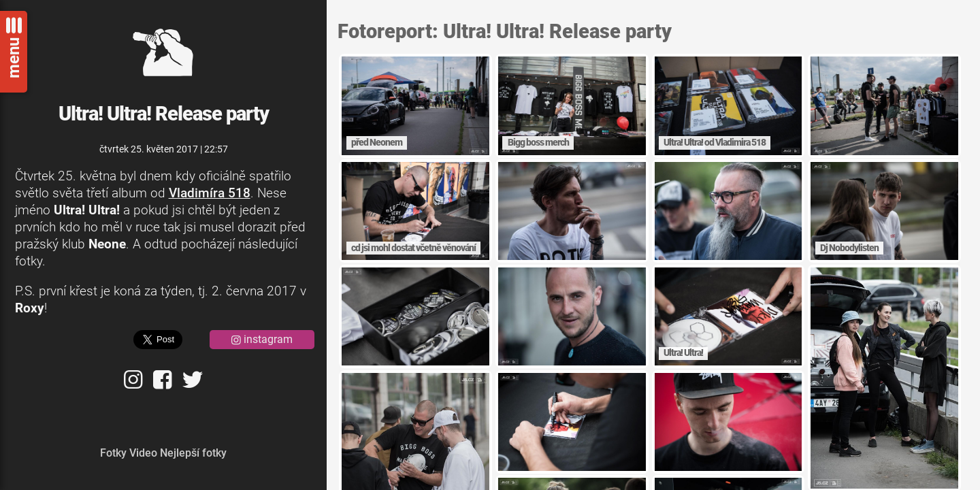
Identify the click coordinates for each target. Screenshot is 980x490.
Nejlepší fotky (193, 453)
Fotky (113, 453)
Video (143, 453)
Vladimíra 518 (210, 193)
